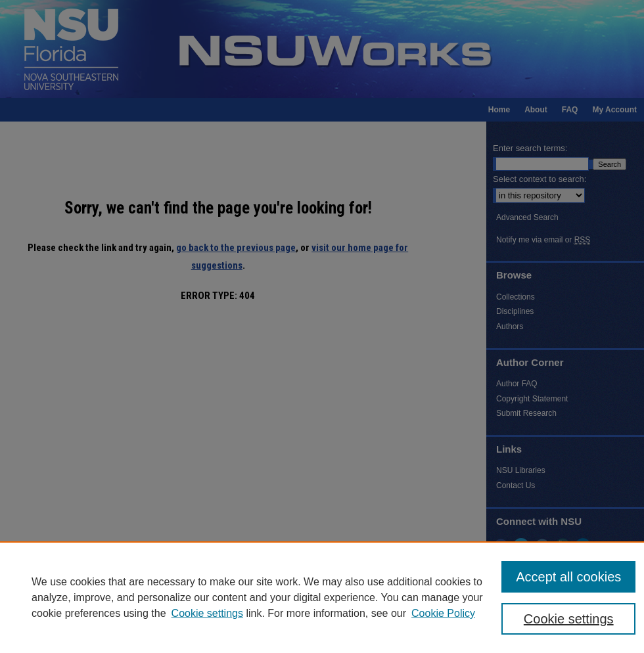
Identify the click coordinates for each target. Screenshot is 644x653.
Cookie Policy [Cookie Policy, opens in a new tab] (443, 613)
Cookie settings (207, 613)
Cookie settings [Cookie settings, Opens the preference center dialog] (569, 619)
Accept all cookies (568, 577)
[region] (322, 597)
